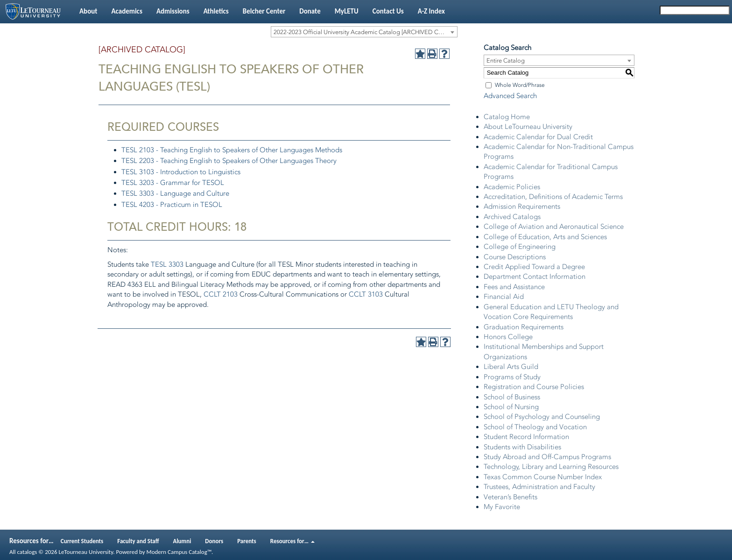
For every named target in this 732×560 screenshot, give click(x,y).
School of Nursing (511, 407)
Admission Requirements (522, 206)
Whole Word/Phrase (520, 85)
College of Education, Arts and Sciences (545, 237)
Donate (310, 11)
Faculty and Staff (138, 541)
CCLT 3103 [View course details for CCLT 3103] (366, 294)
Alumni (182, 541)
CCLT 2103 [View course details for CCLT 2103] (221, 294)
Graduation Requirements (524, 327)
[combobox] (364, 32)
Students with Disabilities (522, 447)
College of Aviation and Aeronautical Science (554, 227)
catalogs (27, 552)
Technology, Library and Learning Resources (551, 467)
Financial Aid (504, 297)
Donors (214, 541)
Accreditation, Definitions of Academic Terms (553, 197)
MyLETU (347, 11)
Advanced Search (510, 96)
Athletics (216, 11)
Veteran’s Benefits (510, 497)
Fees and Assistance (514, 287)
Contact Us (388, 11)
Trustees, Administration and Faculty (539, 487)
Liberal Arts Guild (511, 367)
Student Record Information (526, 437)
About (88, 11)
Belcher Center (264, 11)
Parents (247, 541)
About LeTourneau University (528, 127)
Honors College (508, 337)
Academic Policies (512, 187)
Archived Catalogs (512, 217)
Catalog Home (507, 117)
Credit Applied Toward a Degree (534, 267)
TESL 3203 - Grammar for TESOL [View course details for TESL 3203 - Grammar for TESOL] (173, 183)
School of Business (512, 397)
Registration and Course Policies (534, 387)
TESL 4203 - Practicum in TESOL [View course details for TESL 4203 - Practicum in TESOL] (172, 205)
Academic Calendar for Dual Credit (538, 137)
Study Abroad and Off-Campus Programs (547, 457)
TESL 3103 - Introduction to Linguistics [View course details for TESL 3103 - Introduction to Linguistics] (181, 172)
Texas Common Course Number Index (543, 477)
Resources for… (292, 541)
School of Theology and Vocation (535, 427)
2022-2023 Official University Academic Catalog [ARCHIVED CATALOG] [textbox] (365, 32)
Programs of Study (512, 377)
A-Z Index (431, 11)
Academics (127, 11)
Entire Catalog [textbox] (506, 60)
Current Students (82, 541)
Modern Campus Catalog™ (179, 552)
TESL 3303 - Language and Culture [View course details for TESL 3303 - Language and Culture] (175, 193)
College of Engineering (520, 247)
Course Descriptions (515, 257)
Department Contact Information (535, 276)
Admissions (173, 11)
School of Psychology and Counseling (542, 417)
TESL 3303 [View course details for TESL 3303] (167, 264)
